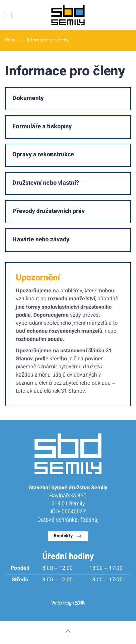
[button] (8, 15)
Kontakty (68, 536)
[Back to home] (68, 15)
